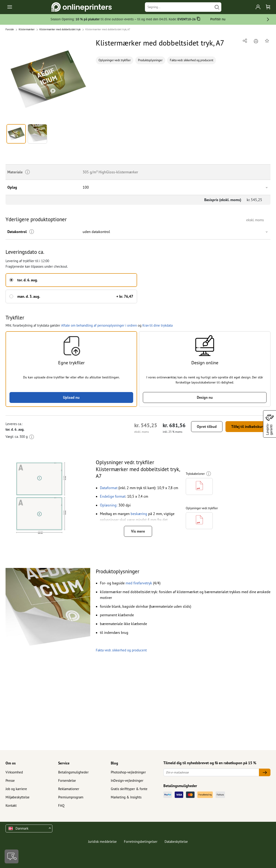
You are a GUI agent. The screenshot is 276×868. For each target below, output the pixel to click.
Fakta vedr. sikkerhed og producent (192, 60)
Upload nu (71, 397)
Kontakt (11, 805)
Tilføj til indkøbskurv (248, 426)
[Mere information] (32, 232)
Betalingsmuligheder (73, 772)
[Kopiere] (199, 20)
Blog (114, 763)
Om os (11, 763)
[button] (48, 80)
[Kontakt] (12, 856)
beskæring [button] (139, 514)
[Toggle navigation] (10, 7)
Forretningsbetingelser (141, 842)
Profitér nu (218, 19)
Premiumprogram (71, 797)
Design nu (205, 397)
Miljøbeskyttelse (18, 797)
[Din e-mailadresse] (211, 772)
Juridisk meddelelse (102, 842)
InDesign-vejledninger (127, 781)
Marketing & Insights (126, 797)
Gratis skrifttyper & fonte (129, 789)
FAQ (61, 805)
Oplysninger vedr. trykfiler (115, 60)
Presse (10, 781)
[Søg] (217, 7)
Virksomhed (14, 772)
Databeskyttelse (176, 842)
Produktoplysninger (150, 60)
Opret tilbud (207, 426)
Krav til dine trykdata (157, 325)
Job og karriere (16, 789)
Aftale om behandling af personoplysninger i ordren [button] (99, 325)
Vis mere (138, 531)
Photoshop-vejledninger (128, 772)
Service (64, 763)
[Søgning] (179, 7)
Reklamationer (69, 789)
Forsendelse (67, 781)
